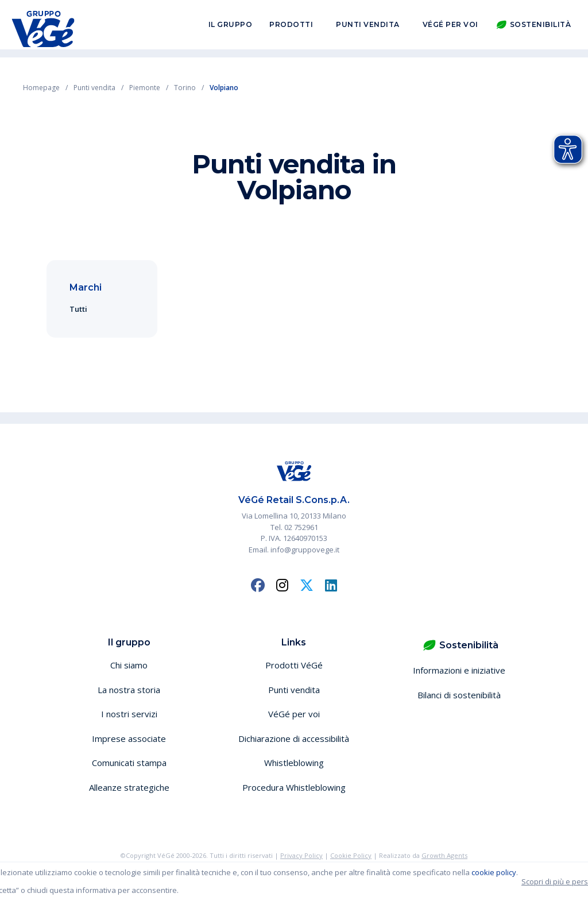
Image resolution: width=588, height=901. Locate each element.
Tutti (78, 309)
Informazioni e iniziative (459, 670)
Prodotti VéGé (294, 665)
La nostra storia (129, 690)
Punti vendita (368, 28)
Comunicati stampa (129, 763)
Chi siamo (129, 665)
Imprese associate (129, 738)
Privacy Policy (301, 855)
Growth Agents (444, 855)
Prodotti (291, 28)
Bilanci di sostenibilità (459, 695)
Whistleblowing (294, 763)
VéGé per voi (450, 28)
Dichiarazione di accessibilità (294, 738)
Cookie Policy (351, 855)
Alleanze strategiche (129, 787)
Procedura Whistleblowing (294, 787)
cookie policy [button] (494, 872)
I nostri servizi (129, 714)
